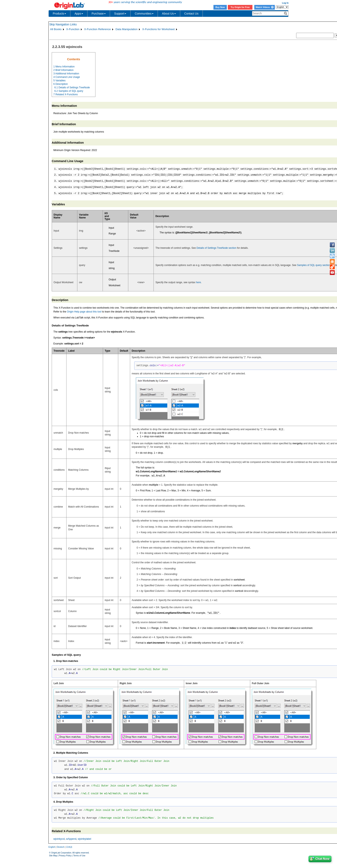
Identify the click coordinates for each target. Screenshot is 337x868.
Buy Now (220, 7)
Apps (79, 14)
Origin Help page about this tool (84, 312)
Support (120, 14)
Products (59, 14)
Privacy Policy (65, 856)
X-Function (73, 29)
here (198, 282)
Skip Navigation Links (63, 24)
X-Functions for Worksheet (158, 29)
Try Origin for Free (240, 7)
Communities (144, 14)
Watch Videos (264, 7)
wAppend (71, 839)
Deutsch (61, 847)
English (52, 847)
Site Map (53, 856)
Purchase (99, 14)
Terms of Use (79, 856)
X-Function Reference (97, 29)
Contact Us (191, 14)
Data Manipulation (127, 29)
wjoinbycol (59, 839)
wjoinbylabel (84, 839)
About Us (169, 14)
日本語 (69, 847)
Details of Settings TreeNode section (216, 248)
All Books (56, 29)
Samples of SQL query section (314, 265)
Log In (285, 3)
